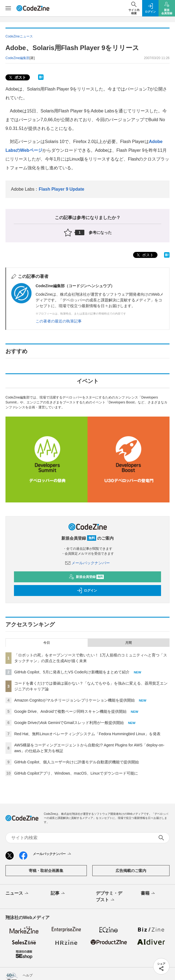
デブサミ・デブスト (109, 897)
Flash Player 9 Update (61, 189)
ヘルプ (28, 975)
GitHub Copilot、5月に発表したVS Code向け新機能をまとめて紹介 (72, 672)
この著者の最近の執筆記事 (59, 321)
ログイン (87, 591)
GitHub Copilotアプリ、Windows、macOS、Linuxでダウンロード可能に (76, 773)
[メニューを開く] (8, 8)
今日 (47, 643)
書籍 (148, 894)
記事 (58, 894)
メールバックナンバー (88, 563)
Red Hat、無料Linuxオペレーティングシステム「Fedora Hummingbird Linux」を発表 (87, 734)
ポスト (17, 78)
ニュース (17, 894)
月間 (128, 643)
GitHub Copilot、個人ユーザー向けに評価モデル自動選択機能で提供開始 (77, 762)
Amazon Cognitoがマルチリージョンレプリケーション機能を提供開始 (74, 700)
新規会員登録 (86, 577)
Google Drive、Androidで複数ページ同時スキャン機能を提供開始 (70, 711)
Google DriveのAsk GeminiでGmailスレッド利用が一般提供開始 (69, 723)
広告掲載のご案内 (131, 871)
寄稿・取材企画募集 (46, 871)
